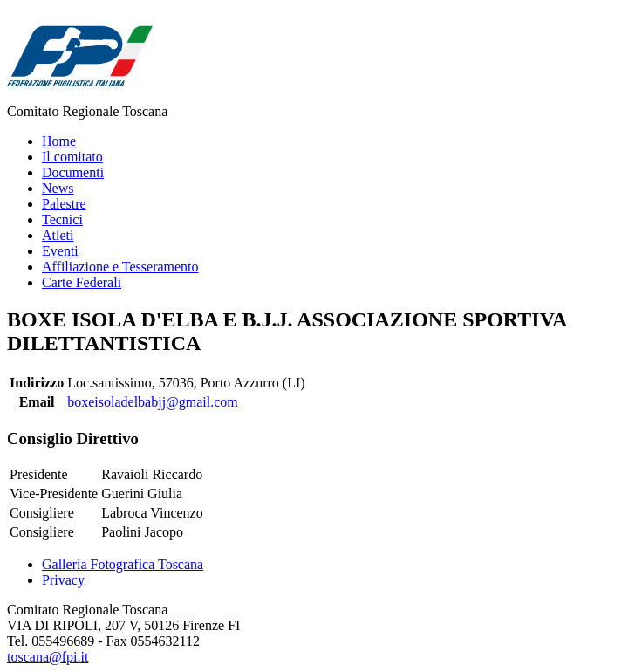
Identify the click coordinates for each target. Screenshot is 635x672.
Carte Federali (82, 282)
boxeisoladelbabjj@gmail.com (153, 402)
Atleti (58, 235)
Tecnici (62, 219)
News (58, 188)
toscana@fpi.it (48, 657)
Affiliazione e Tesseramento (120, 267)
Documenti (73, 172)
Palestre (64, 204)
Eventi (60, 251)
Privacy (63, 580)
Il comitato (72, 157)
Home (59, 141)
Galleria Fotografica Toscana (123, 564)
